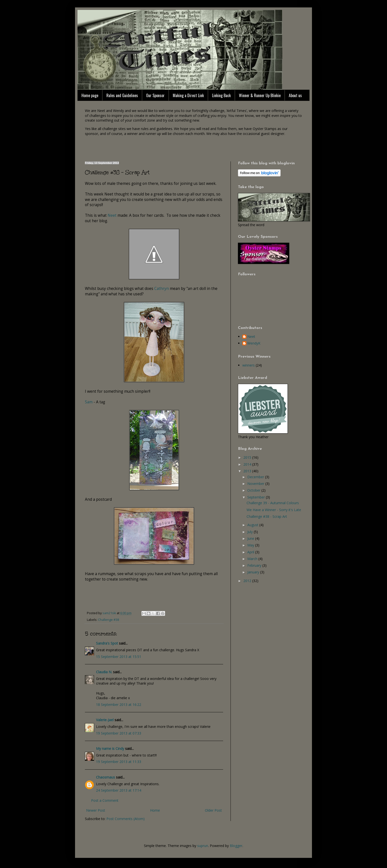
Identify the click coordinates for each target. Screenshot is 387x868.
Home (155, 810)
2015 (248, 457)
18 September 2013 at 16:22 (119, 705)
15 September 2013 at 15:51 (119, 657)
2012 (248, 581)
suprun (203, 846)
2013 (248, 471)
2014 (248, 464)
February (255, 565)
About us (295, 95)
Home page (90, 95)
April (251, 552)
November (256, 484)
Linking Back (221, 95)
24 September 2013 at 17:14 (119, 790)
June (251, 538)
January (254, 572)
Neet (112, 215)
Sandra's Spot (107, 643)
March (253, 559)
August (253, 525)
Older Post (213, 810)
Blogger (236, 846)
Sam (89, 402)
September (257, 497)
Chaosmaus (106, 777)
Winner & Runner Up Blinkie (260, 95)
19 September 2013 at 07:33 (119, 733)
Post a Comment (105, 800)
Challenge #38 (108, 620)
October (254, 490)
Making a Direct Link (188, 95)
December (256, 477)
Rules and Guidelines (122, 95)
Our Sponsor (155, 95)
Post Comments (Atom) (126, 819)
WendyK (254, 343)
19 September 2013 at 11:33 (119, 762)
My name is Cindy (110, 749)
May (251, 545)
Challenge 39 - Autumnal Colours (273, 503)
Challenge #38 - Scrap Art (267, 516)
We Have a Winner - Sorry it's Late (274, 510)
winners (249, 365)
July (251, 532)
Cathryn (162, 289)
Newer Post (96, 810)
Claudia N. (104, 672)
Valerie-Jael (105, 720)
